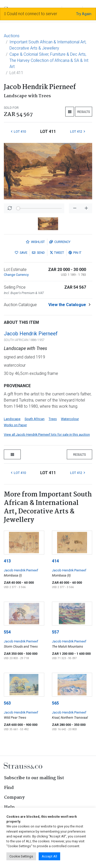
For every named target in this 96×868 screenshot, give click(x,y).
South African (35, 419)
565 (55, 703)
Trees (53, 419)
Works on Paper (15, 425)
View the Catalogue (67, 305)
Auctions (12, 36)
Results (84, 112)
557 (55, 632)
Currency (60, 242)
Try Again (84, 14)
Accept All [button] (49, 856)
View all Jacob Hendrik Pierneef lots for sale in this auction (47, 435)
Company (14, 798)
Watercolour (70, 419)
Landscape (12, 419)
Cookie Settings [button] (21, 856)
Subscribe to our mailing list (34, 778)
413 (7, 561)
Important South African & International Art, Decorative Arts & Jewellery (48, 45)
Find (9, 788)
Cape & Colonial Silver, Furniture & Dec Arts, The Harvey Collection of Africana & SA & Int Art (49, 60)
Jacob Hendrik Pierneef (31, 334)
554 (7, 632)
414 (55, 561)
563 (7, 703)
